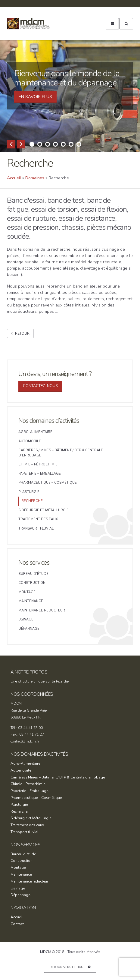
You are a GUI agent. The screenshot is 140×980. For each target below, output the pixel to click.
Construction (32, 583)
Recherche (32, 501)
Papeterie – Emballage (40, 474)
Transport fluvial (36, 529)
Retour (20, 333)
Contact (17, 924)
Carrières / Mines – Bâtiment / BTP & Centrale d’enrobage (61, 453)
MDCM (32, 24)
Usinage (26, 619)
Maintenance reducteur (42, 610)
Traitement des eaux (38, 519)
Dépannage (29, 629)
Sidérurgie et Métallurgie (44, 510)
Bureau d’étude (33, 574)
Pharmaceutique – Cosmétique (48, 483)
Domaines (35, 178)
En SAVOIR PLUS (35, 97)
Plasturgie (29, 492)
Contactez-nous (40, 386)
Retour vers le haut (70, 967)
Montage (27, 592)
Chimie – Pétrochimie (38, 464)
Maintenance (31, 601)
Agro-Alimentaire (35, 432)
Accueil (14, 178)
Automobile (30, 441)
